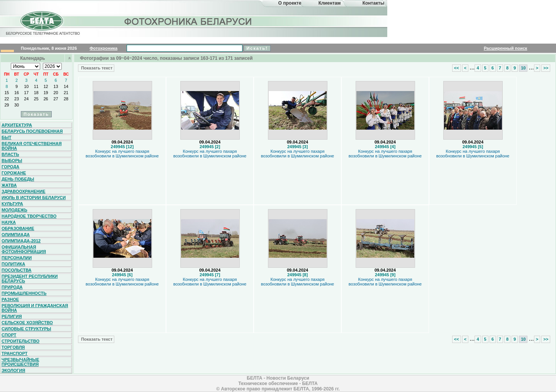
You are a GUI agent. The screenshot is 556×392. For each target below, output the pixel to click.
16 (17, 93)
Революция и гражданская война (35, 308)
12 (46, 86)
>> (546, 68)
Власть (10, 154)
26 (46, 99)
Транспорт (14, 353)
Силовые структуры (26, 329)
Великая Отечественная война (32, 146)
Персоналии (17, 258)
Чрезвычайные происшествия (20, 362)
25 (36, 99)
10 (26, 86)
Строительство (20, 341)
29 (7, 105)
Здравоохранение (24, 191)
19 (46, 93)
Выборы (12, 161)
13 (56, 86)
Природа (12, 287)
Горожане (14, 173)
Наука (9, 222)
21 (66, 93)
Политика (13, 264)
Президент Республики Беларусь (30, 279)
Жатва (9, 185)
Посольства (17, 270)
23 (17, 99)
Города (10, 167)
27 (56, 99)
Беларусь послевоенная (32, 131)
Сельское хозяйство (27, 323)
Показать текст (96, 68)
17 (26, 93)
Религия (12, 316)
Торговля (13, 347)
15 (7, 93)
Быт (6, 137)
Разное (10, 299)
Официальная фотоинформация (24, 249)
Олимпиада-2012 (21, 241)
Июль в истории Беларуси (34, 198)
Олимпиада (16, 235)
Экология (13, 370)
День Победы (18, 179)
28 (66, 99)
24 (26, 99)
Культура (12, 204)
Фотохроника (103, 48)
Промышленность (24, 293)
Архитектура (17, 125)
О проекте (290, 3)
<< (457, 68)
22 (7, 99)
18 (36, 93)
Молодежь (14, 210)
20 (56, 93)
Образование (18, 228)
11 (36, 86)
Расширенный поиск (505, 48)
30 (17, 105)
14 (66, 86)
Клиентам (330, 3)
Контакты (374, 3)
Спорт (9, 335)
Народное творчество (29, 216)
